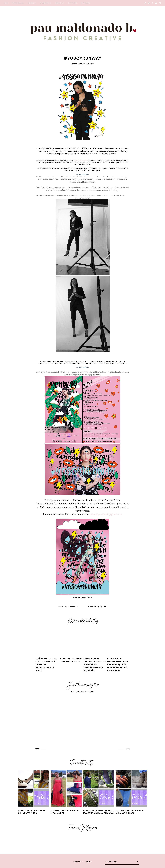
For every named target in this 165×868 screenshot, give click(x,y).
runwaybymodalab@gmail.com (105, 514)
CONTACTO (73, 3)
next (128, 749)
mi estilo (71, 607)
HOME (6, 3)
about (89, 862)
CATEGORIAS (18, 3)
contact (78, 862)
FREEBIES (32, 3)
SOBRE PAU (86, 3)
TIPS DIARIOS (46, 3)
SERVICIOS (60, 3)
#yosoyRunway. (81, 161)
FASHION (64, 607)
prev (37, 749)
